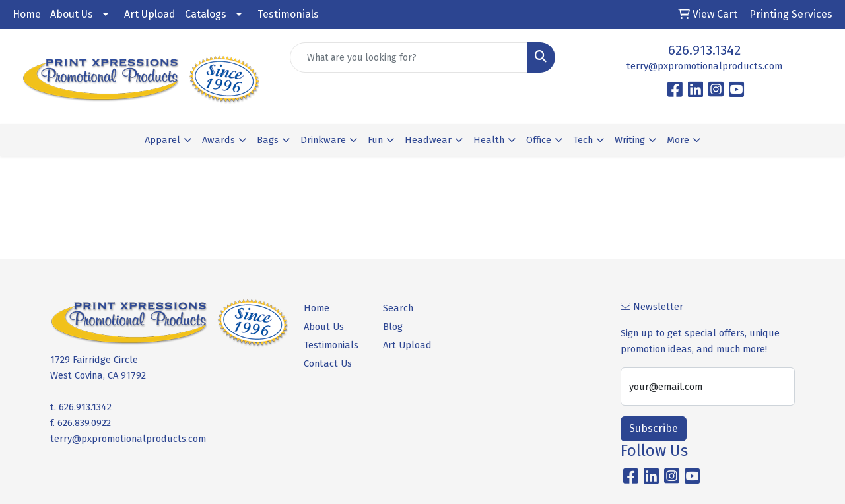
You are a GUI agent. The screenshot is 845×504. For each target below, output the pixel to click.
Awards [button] (219, 140)
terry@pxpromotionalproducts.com (704, 66)
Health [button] (489, 140)
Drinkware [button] (323, 140)
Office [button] (539, 140)
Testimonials (288, 14)
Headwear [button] (428, 140)
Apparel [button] (162, 140)
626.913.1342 (704, 50)
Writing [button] (630, 140)
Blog (393, 327)
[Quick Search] (409, 57)
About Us (72, 14)
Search (398, 308)
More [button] (678, 140)
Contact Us (328, 363)
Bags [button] (268, 140)
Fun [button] (375, 140)
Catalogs (206, 14)
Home (27, 14)
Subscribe (654, 428)
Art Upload (150, 14)
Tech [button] (583, 140)
